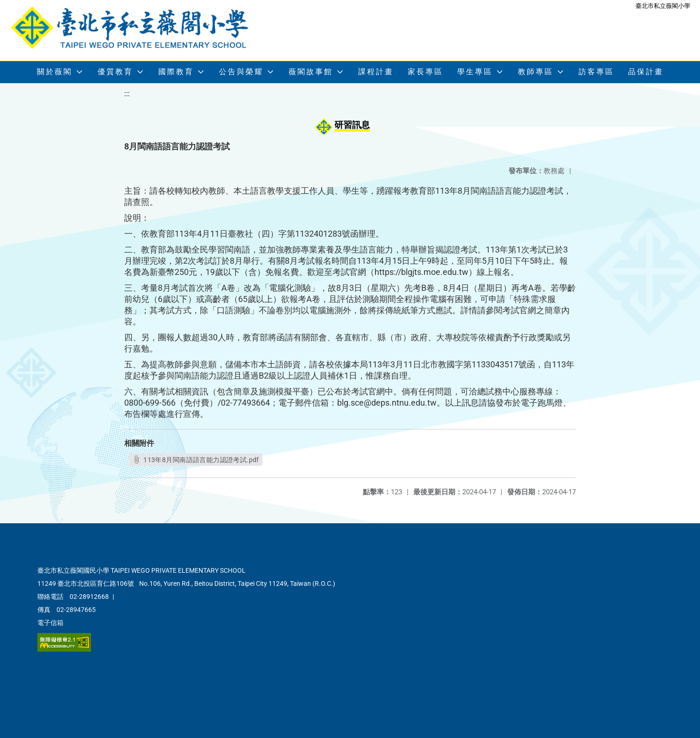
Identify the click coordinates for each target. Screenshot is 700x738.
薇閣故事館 (311, 72)
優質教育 (115, 72)
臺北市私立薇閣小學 (663, 6)
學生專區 (475, 72)
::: (127, 94)
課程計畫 (376, 72)
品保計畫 (646, 72)
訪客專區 (596, 72)
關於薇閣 (55, 72)
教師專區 (536, 72)
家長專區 (425, 72)
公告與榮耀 (241, 72)
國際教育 (176, 72)
